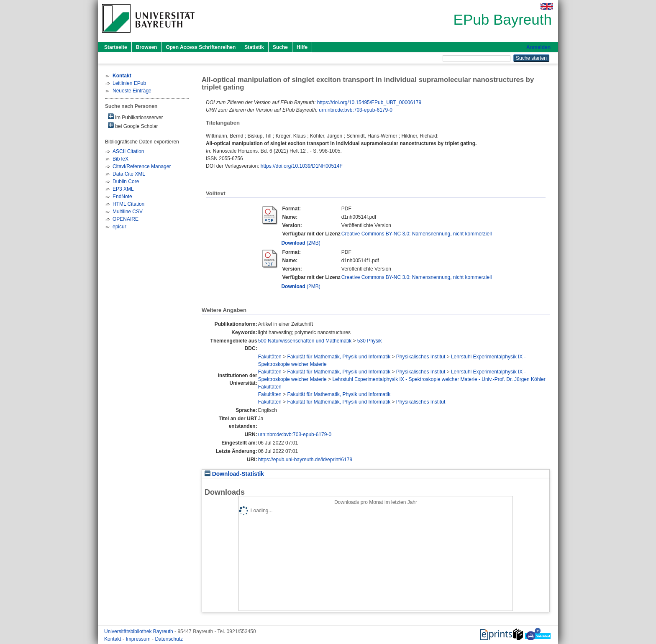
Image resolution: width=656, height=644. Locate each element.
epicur (119, 227)
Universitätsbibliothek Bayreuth (139, 631)
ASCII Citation (128, 151)
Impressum (139, 639)
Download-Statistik (234, 474)
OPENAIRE (126, 219)
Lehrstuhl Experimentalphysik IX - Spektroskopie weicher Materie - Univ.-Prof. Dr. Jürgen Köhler (439, 379)
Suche (280, 47)
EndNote (122, 197)
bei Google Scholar (133, 126)
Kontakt (113, 639)
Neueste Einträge (132, 91)
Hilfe (302, 47)
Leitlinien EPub (129, 83)
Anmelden (538, 47)
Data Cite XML (129, 174)
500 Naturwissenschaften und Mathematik (305, 341)
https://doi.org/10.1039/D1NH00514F (302, 166)
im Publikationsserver (135, 117)
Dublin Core (126, 181)
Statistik (254, 47)
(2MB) (301, 243)
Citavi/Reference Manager (142, 166)
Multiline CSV (128, 212)
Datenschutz (169, 639)
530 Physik (370, 341)
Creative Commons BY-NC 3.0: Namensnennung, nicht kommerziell (417, 234)
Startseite (116, 47)
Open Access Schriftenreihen (201, 47)
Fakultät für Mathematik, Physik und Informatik (339, 357)
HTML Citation (128, 204)
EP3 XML (123, 189)
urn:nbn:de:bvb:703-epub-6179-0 (355, 110)
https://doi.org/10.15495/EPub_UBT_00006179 (369, 102)
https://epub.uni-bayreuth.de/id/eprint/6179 (305, 460)
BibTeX (120, 159)
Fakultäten (270, 357)
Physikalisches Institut (421, 357)
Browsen (147, 47)
